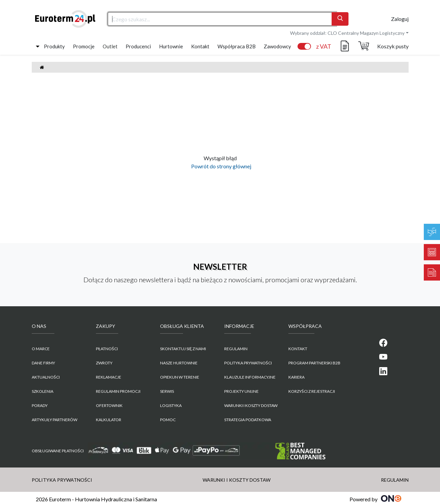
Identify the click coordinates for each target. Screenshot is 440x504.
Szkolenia (43, 391)
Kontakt (200, 46)
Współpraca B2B (237, 46)
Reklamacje (109, 377)
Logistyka (171, 405)
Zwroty (104, 363)
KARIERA (296, 377)
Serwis (167, 391)
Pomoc (168, 420)
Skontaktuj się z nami (183, 349)
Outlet (110, 46)
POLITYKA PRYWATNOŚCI (248, 363)
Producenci (138, 46)
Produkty (54, 46)
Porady (40, 405)
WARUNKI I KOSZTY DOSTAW (251, 405)
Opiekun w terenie (180, 377)
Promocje (84, 46)
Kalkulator (109, 420)
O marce (41, 349)
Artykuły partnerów (55, 420)
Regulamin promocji (118, 391)
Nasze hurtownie (179, 363)
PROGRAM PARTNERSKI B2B (314, 363)
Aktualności (46, 377)
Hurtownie (171, 46)
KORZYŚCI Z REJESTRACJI (312, 391)
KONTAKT (298, 349)
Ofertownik (109, 405)
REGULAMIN (236, 349)
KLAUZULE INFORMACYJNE (250, 377)
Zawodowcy (277, 46)
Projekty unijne (241, 391)
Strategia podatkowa (248, 420)
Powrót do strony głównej (220, 166)
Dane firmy (43, 363)
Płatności (107, 349)
